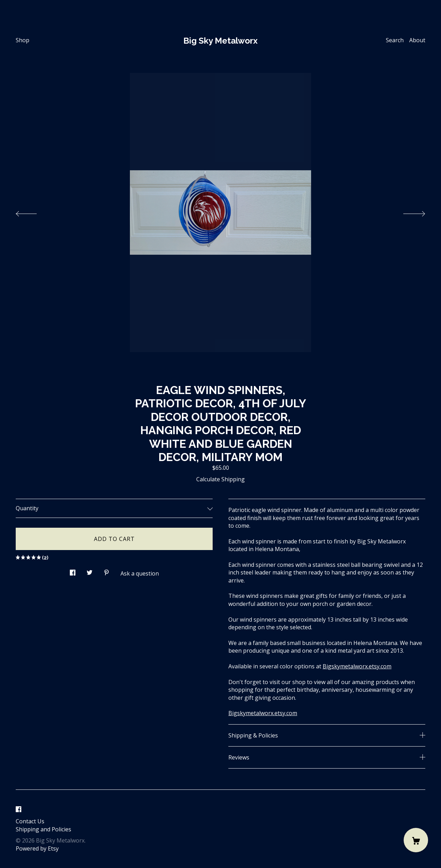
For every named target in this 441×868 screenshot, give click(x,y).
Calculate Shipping (220, 479)
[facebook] (19, 809)
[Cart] (416, 840)
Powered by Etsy (37, 848)
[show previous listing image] (33, 212)
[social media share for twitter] (90, 570)
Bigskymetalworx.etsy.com (357, 666)
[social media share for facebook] (73, 570)
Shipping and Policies (43, 829)
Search (395, 40)
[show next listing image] (408, 212)
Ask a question (140, 573)
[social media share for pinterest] (106, 570)
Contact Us (30, 821)
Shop (23, 40)
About (417, 40)
